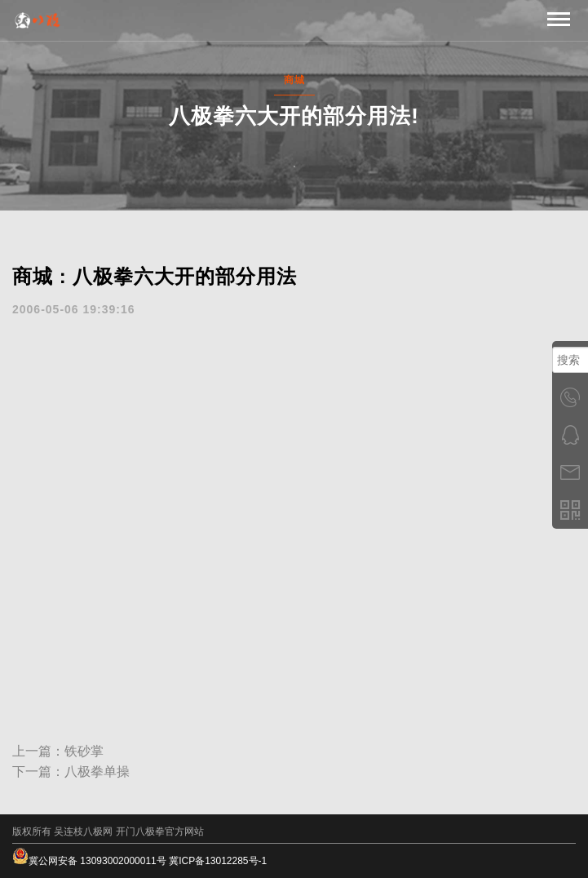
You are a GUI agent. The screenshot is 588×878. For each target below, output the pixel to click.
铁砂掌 (84, 751)
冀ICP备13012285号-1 (218, 861)
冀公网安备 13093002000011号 (89, 861)
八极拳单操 (97, 772)
